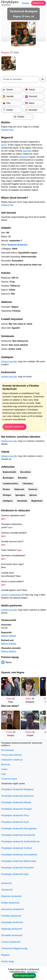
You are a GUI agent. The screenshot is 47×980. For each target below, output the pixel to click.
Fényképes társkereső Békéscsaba (19, 861)
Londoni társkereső (11, 942)
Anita (9, 699)
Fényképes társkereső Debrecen (17, 796)
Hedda (28, 732)
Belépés (26, 3)
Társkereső (7, 890)
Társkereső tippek (9, 779)
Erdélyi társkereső (10, 903)
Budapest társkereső (17, 245)
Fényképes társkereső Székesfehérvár (20, 842)
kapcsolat (27, 151)
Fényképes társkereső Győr (15, 822)
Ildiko (28, 699)
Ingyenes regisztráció (14, 427)
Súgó (3, 774)
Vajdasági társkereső (12, 929)
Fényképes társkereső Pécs (15, 815)
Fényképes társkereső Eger (15, 874)
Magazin (5, 955)
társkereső (24, 157)
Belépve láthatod (9, 636)
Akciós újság (7, 961)
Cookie (4, 769)
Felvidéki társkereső (11, 916)
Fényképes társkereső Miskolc (16, 802)
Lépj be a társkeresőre (11, 595)
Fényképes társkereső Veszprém (18, 868)
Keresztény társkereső (12, 909)
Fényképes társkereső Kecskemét (18, 835)
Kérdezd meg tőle (9, 362)
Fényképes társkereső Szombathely (19, 855)
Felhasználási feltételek (12, 755)
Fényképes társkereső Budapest (17, 789)
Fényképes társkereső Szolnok (17, 848)
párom (4, 145)
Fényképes (10, 3)
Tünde (9, 732)
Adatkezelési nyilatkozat (12, 760)
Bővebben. (32, 972)
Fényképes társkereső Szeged (16, 809)
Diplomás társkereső (11, 896)
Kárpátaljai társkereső (12, 922)
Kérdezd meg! (7, 130)
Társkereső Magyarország (14, 948)
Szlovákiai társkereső (12, 935)
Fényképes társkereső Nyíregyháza (19, 828)
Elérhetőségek (8, 750)
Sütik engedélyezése (24, 976)
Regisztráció (38, 3)
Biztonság (6, 764)
